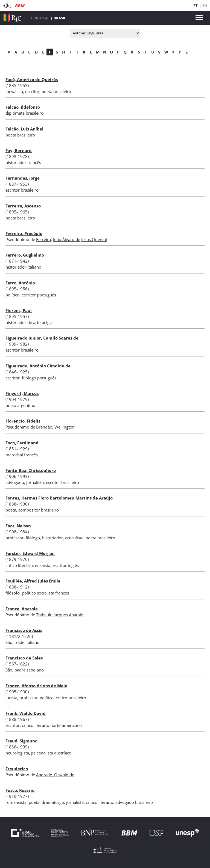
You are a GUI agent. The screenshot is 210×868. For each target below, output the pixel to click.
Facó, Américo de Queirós (32, 79)
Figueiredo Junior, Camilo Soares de (42, 338)
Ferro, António (20, 283)
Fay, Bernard (19, 150)
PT (196, 5)
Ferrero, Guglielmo (25, 255)
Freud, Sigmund (22, 741)
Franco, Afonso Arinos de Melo (36, 686)
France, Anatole (22, 609)
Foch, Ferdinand (22, 443)
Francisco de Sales (24, 658)
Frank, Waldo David (26, 713)
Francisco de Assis (24, 630)
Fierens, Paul (19, 310)
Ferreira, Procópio (24, 233)
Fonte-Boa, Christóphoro (31, 470)
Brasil (60, 18)
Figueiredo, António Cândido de (38, 366)
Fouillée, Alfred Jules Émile (33, 581)
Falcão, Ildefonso (23, 107)
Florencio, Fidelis (23, 421)
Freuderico (17, 769)
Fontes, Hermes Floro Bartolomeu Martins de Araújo (59, 498)
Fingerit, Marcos (22, 393)
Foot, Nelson (18, 526)
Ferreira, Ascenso (23, 206)
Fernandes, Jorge (23, 178)
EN (205, 5)
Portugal (40, 18)
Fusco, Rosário (20, 790)
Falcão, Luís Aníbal (24, 129)
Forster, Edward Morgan (30, 553)
